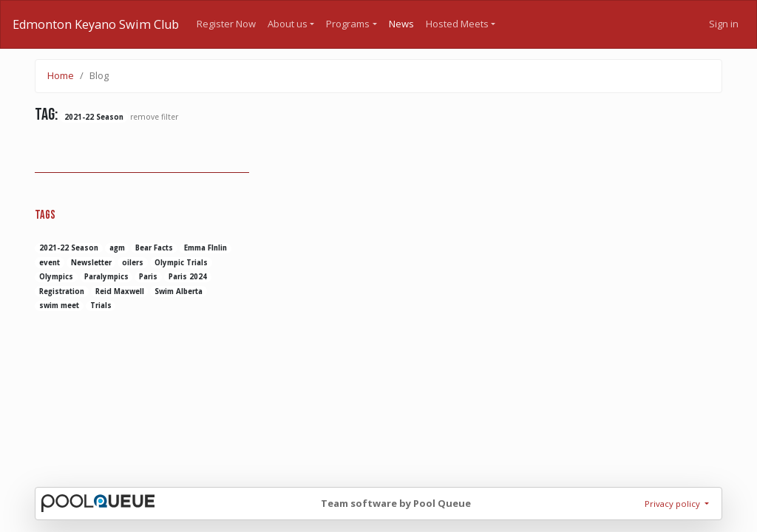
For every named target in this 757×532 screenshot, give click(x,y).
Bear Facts (154, 248)
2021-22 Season (69, 248)
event (50, 263)
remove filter (154, 117)
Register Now (226, 24)
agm (117, 248)
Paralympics (106, 277)
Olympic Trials (181, 263)
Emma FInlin (206, 248)
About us (288, 24)
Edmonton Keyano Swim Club (96, 24)
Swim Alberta (179, 291)
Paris (148, 277)
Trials (101, 306)
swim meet (59, 306)
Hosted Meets (457, 24)
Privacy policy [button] (673, 504)
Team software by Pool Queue (396, 503)
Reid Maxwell (120, 291)
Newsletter (91, 263)
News (401, 24)
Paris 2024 (188, 277)
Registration (62, 291)
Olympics (56, 277)
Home (61, 75)
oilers (133, 263)
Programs (348, 24)
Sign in (724, 24)
